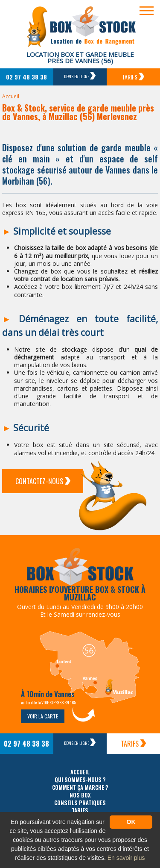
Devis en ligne (80, 76)
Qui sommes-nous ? (80, 780)
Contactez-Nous (43, 481)
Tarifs (133, 77)
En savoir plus (126, 858)
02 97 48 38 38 (26, 77)
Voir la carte (43, 716)
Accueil (11, 96)
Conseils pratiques (80, 803)
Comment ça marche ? (80, 787)
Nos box (80, 795)
